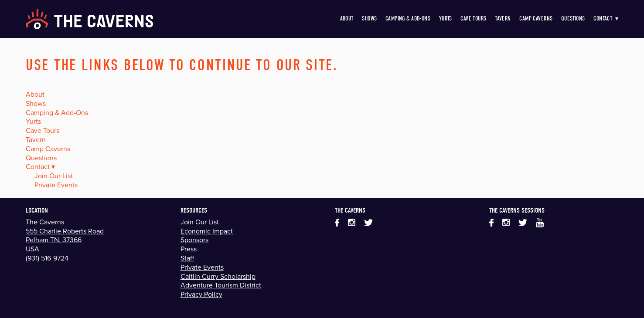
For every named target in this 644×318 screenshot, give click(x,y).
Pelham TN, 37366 (54, 240)
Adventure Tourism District (221, 285)
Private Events (56, 185)
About (347, 19)
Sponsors (194, 240)
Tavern (503, 19)
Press (189, 249)
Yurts (446, 19)
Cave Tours (473, 19)
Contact (606, 19)
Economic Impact (207, 231)
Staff (187, 258)
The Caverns (45, 222)
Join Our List (54, 176)
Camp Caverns (536, 19)
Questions (573, 19)
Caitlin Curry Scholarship (218, 276)
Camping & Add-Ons (408, 19)
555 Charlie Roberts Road (65, 231)
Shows (369, 19)
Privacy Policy (201, 294)
